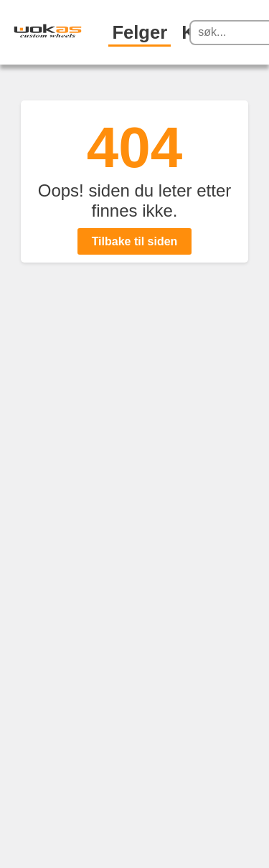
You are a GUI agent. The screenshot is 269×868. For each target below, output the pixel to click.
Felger (140, 32)
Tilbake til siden (135, 241)
